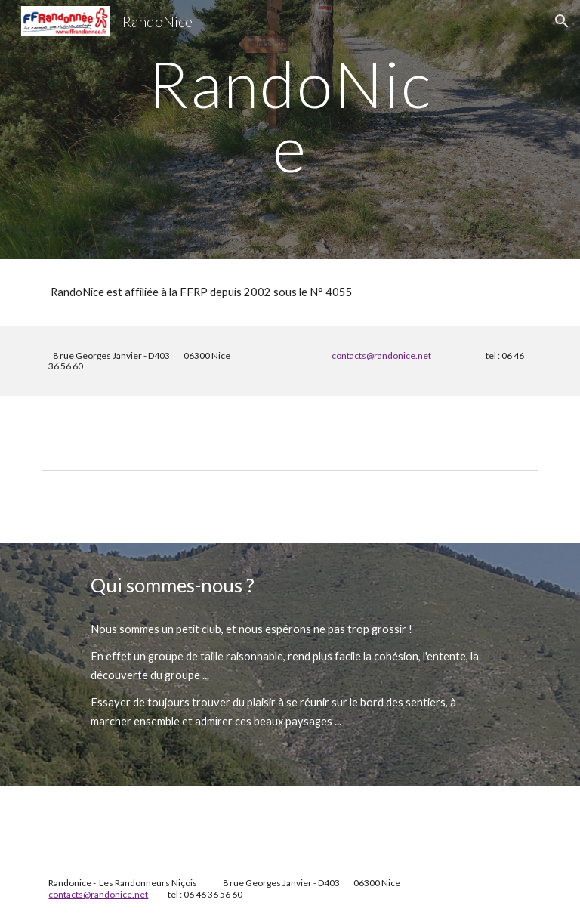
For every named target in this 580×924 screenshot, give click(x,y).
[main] (290, 130)
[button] (562, 21)
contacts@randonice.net (381, 355)
